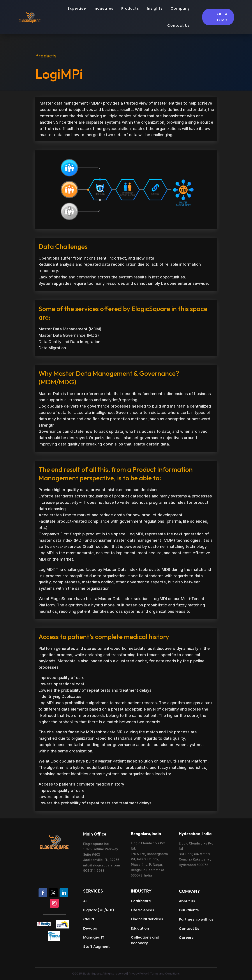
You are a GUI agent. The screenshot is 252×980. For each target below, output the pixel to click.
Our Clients (189, 910)
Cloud (89, 919)
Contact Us (179, 26)
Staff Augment (96, 947)
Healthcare (141, 901)
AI (85, 901)
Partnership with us (196, 919)
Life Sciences (143, 910)
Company (180, 9)
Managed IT (94, 937)
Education (140, 928)
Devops (90, 928)
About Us (187, 901)
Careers (186, 938)
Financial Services (147, 919)
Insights (155, 9)
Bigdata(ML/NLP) (99, 910)
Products (130, 9)
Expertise (77, 9)
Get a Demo (222, 17)
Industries (104, 9)
